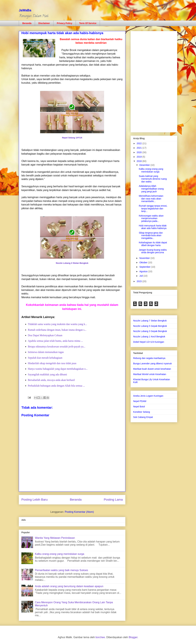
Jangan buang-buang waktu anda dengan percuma (153, 251)
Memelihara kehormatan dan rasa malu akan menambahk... (151, 199)
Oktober (144, 262)
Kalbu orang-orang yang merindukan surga (59, 554)
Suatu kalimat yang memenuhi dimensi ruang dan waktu (153, 179)
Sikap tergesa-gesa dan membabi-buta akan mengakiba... (151, 236)
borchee (100, 637)
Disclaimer (44, 23)
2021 (140, 148)
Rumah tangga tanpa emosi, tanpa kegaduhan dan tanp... (153, 209)
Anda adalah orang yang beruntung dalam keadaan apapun (69, 586)
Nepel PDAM (140, 401)
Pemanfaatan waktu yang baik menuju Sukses (61, 570)
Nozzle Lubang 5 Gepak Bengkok (150, 326)
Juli (141, 276)
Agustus (144, 271)
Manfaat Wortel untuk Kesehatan (150, 374)
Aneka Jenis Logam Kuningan (148, 396)
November (145, 258)
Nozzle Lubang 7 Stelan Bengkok (150, 321)
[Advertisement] (154, 81)
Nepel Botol (139, 407)
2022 (140, 143)
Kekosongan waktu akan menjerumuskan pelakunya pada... (151, 218)
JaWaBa (25, 10)
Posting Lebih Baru (35, 500)
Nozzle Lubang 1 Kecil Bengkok (149, 337)
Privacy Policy (65, 23)
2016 (140, 161)
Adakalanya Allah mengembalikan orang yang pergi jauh (151, 189)
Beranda (27, 23)
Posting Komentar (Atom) (79, 512)
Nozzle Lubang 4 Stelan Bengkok (72, 263)
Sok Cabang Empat (143, 417)
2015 (140, 281)
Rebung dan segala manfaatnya (149, 358)
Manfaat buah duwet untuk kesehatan (152, 369)
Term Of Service (88, 23)
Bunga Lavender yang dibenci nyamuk (152, 363)
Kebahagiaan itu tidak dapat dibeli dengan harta (153, 244)
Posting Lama (113, 500)
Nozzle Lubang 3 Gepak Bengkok (150, 331)
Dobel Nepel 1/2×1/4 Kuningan (149, 342)
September (145, 267)
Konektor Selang (142, 412)
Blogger (133, 637)
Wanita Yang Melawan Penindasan (55, 538)
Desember (145, 165)
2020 (140, 152)
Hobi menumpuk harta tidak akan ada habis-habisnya (153, 227)
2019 (140, 157)
